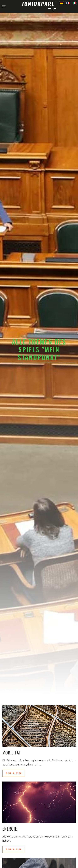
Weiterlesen (14, 773)
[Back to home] (39, 6)
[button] (4, 6)
